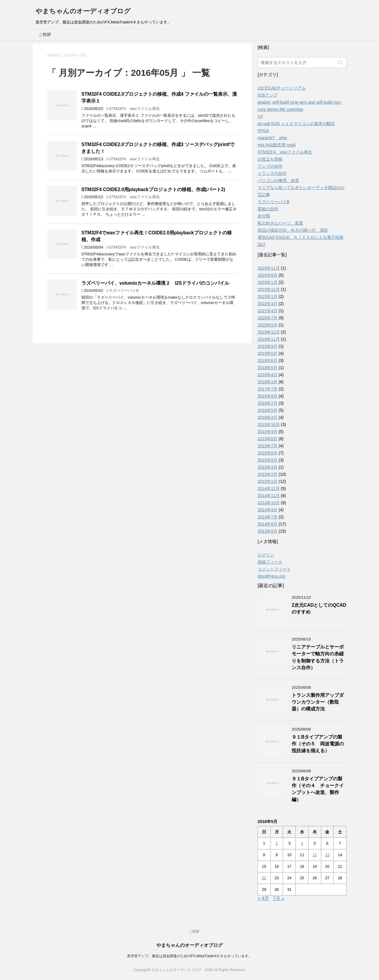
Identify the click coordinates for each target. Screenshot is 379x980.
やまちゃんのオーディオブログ (83, 11)
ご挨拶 (45, 34)
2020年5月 (268, 325)
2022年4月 (268, 304)
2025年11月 (269, 268)
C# (260, 116)
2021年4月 (268, 311)
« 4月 (263, 898)
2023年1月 (268, 297)
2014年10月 (269, 503)
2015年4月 (268, 467)
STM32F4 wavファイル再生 (134, 109)
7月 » (279, 898)
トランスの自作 (272, 173)
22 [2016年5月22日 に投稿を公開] (264, 878)
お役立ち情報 (270, 159)
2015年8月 (268, 439)
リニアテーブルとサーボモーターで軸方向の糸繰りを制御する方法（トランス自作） (318, 657)
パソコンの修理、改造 (278, 180)
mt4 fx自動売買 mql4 (277, 145)
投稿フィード (270, 562)
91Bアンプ (268, 95)
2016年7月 (268, 403)
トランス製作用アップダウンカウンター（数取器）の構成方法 (318, 702)
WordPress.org (271, 576)
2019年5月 (268, 353)
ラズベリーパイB (124, 290)
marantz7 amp (272, 138)
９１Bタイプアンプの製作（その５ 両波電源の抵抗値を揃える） (318, 744)
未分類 (264, 216)
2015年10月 (269, 425)
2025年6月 (268, 275)
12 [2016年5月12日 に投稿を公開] (314, 855)
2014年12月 (269, 489)
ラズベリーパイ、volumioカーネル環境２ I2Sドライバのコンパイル (155, 283)
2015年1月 (268, 481)
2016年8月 (268, 396)
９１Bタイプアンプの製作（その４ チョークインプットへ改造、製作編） (318, 789)
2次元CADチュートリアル (282, 88)
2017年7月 (268, 389)
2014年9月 (268, 510)
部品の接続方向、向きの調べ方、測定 (293, 230)
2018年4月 (268, 375)
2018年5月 (268, 368)
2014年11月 (269, 496)
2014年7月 (268, 517)
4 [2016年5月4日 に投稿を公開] (302, 843)
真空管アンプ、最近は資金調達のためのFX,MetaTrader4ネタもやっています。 (190, 956)
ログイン (266, 555)
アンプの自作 (270, 166)
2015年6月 (268, 453)
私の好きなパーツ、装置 (280, 223)
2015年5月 (268, 460)
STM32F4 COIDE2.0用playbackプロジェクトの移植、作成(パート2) (153, 189)
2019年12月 (269, 332)
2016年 (70, 55)
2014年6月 (268, 524)
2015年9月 (268, 432)
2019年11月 (269, 339)
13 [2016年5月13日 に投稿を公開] (327, 855)
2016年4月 (268, 417)
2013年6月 (268, 531)
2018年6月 (268, 361)
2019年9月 (268, 346)
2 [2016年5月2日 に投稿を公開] (277, 843)
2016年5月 (268, 410)
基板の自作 (268, 209)
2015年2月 (268, 474)
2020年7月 (268, 318)
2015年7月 (268, 446)
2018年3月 (268, 382)
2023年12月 (269, 289)
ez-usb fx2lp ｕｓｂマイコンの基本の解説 (296, 124)
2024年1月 (268, 282)
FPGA (263, 131)
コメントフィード (274, 569)
